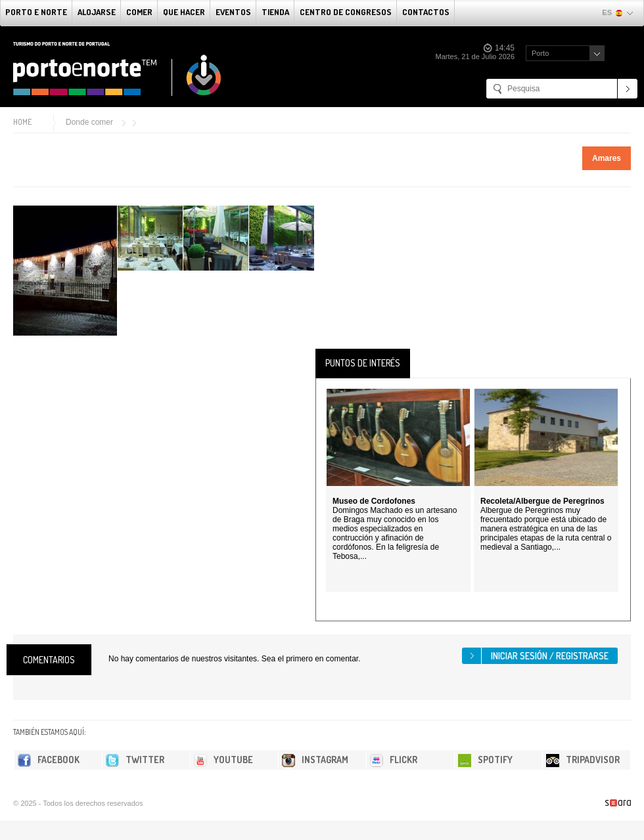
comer (139, 12)
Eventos (233, 12)
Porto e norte (36, 12)
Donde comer (89, 122)
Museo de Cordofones (374, 501)
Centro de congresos (346, 12)
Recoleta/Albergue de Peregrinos (542, 501)
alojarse (97, 12)
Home (22, 122)
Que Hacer (184, 12)
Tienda (275, 12)
